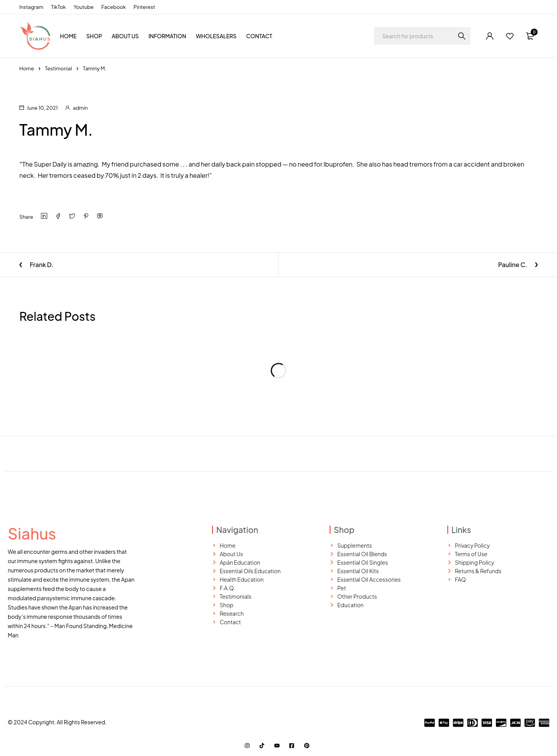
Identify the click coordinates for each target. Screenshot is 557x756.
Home (27, 68)
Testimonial (58, 68)
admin (80, 108)
